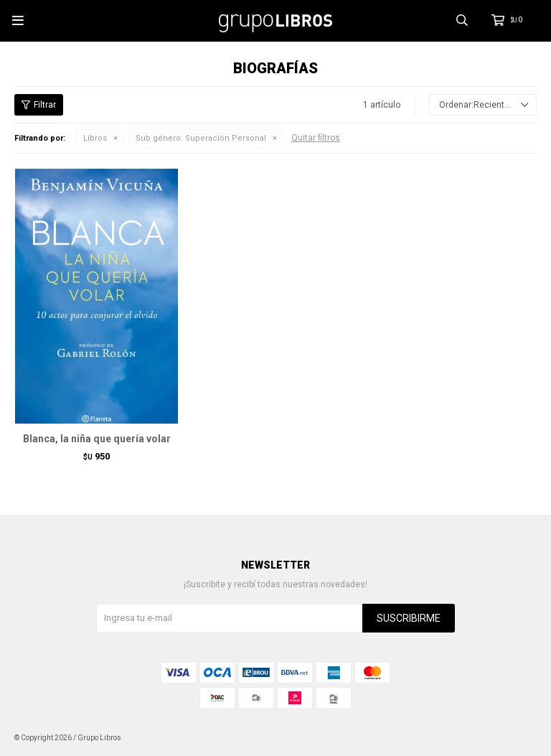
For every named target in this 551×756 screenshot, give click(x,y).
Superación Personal (201, 138)
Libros (95, 138)
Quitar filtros (316, 138)
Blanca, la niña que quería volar (97, 439)
